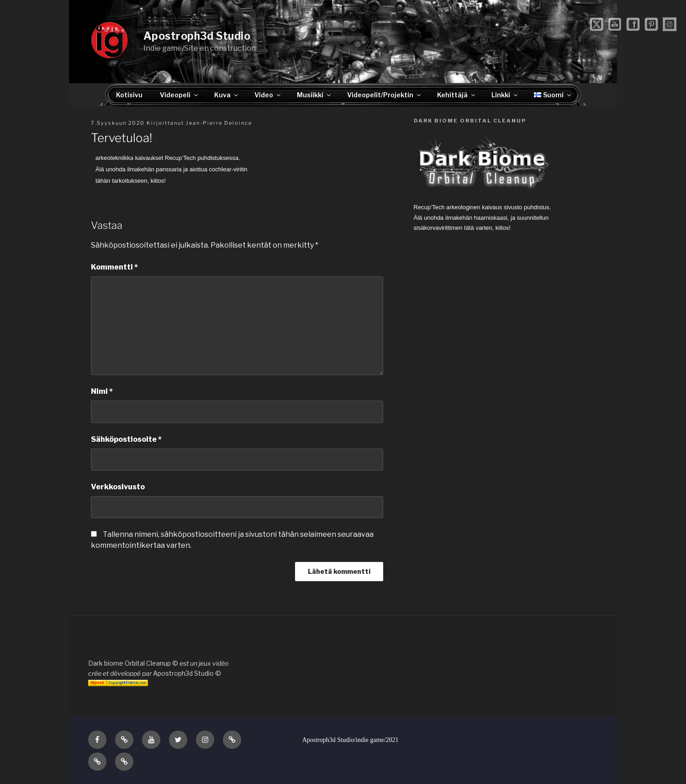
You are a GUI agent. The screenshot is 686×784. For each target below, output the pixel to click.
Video (268, 95)
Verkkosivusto (118, 487)
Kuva (227, 95)
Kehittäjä (457, 95)
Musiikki (314, 95)
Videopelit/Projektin (385, 95)
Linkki (505, 95)
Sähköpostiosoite (126, 439)
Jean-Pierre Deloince (219, 123)
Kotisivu (129, 95)
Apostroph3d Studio (197, 36)
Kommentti (114, 267)
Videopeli (179, 95)
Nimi (102, 391)
